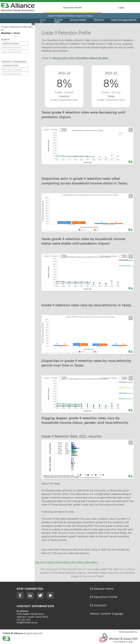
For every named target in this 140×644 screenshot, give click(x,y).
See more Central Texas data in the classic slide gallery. (67, 562)
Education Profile (72, 8)
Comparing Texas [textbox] (10, 65)
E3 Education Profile (104, 597)
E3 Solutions (98, 605)
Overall (58, 20)
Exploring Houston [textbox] (11, 43)
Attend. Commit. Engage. (107, 614)
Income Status (78, 20)
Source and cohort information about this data (80, 58)
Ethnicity (99, 20)
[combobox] (15, 43)
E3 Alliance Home (102, 589)
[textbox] (15, 48)
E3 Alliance (23, 611)
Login (121, 8)
